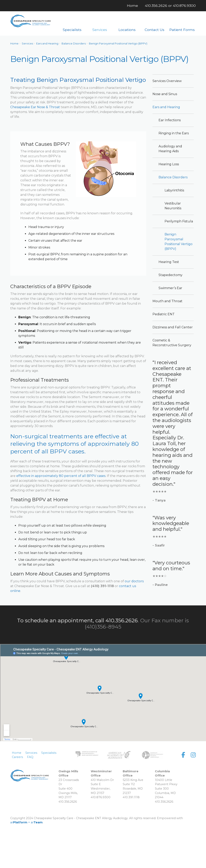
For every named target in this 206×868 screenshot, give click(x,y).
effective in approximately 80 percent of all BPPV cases (61, 476)
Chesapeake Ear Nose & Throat (35, 107)
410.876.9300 (184, 6)
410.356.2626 (156, 6)
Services (27, 44)
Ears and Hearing (47, 44)
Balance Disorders (74, 44)
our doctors (134, 581)
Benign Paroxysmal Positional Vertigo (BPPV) (118, 44)
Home (14, 44)
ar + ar (26, 822)
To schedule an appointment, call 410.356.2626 (77, 620)
